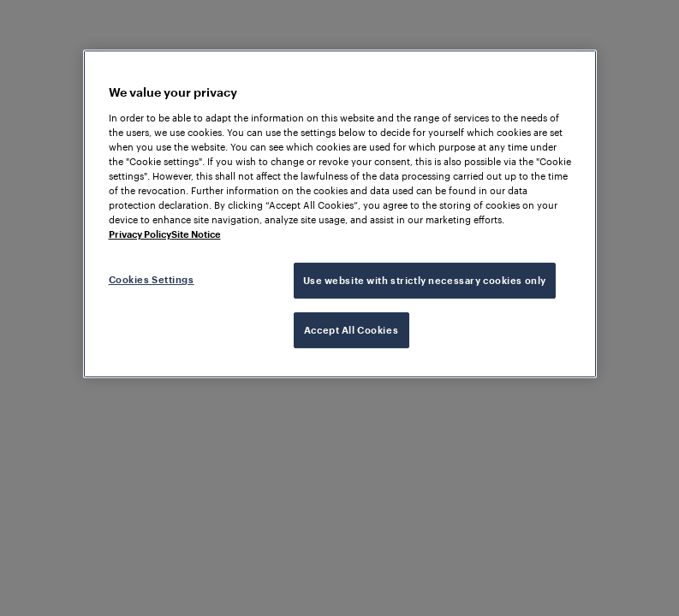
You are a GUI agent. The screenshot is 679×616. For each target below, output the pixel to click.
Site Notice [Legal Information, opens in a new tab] (196, 234)
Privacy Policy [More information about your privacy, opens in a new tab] (140, 234)
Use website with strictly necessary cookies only (425, 280)
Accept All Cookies (351, 330)
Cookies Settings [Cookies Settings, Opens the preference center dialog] (152, 279)
